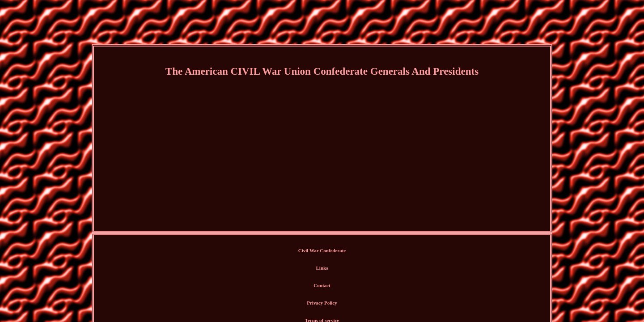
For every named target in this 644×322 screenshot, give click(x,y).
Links (295, 251)
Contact (317, 251)
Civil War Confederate (258, 251)
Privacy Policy (348, 251)
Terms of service (388, 251)
